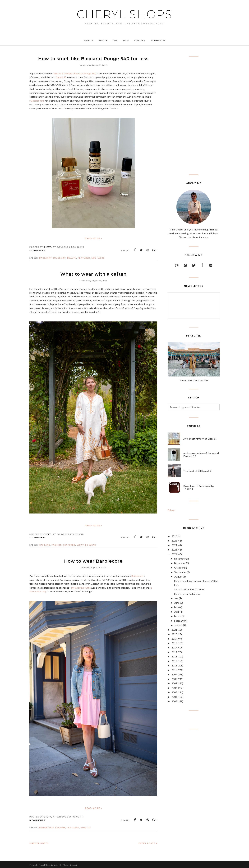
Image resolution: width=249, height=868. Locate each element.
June (177, 603)
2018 (174, 643)
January (178, 625)
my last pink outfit (81, 586)
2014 (174, 652)
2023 (174, 550)
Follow (171, 510)
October (179, 568)
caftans (45, 544)
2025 (174, 541)
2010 (174, 670)
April (177, 612)
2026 (174, 536)
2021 (174, 630)
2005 (174, 692)
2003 (174, 701)
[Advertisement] (194, 116)
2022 (174, 554)
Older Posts (147, 842)
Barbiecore (137, 574)
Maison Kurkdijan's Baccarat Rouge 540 (75, 73)
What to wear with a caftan (93, 273)
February (179, 621)
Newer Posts (40, 842)
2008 (174, 679)
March (178, 616)
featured (84, 257)
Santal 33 (61, 77)
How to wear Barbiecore (93, 560)
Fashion (57, 544)
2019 (174, 639)
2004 (174, 697)
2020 (174, 634)
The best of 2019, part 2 (197, 471)
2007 (174, 683)
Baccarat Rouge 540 (53, 257)
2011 (174, 665)
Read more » (93, 238)
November (180, 563)
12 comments (38, 537)
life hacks (98, 257)
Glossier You (37, 100)
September (180, 572)
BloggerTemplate (70, 864)
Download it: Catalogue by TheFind (199, 487)
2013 (174, 656)
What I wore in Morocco (194, 380)
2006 (174, 688)
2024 (174, 545)
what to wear (86, 544)
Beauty (72, 257)
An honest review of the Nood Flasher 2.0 (201, 455)
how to (86, 826)
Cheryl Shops (124, 14)
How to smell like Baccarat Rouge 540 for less (93, 58)
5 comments (37, 250)
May (177, 607)
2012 (174, 661)
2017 (174, 647)
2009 (174, 674)
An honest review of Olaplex (200, 439)
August (178, 577)
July (176, 598)
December (180, 559)
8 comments (37, 819)
